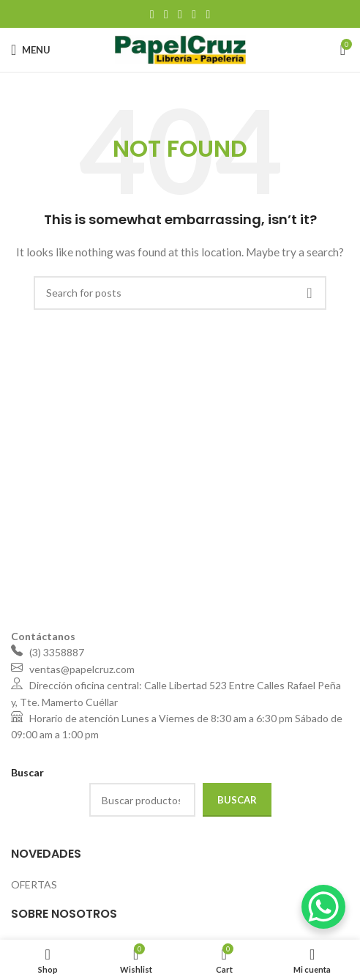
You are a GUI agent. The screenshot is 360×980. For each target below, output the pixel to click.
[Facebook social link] (152, 14)
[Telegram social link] (208, 14)
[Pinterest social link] (180, 14)
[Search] (180, 293)
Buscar (237, 800)
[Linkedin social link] (194, 14)
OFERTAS (34, 884)
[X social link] (166, 14)
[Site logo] (180, 49)
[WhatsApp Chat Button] (323, 907)
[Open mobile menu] (31, 50)
